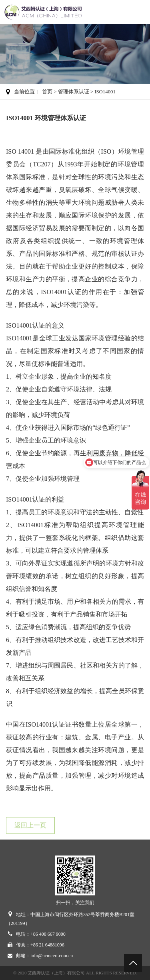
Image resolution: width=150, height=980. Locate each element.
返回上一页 (30, 827)
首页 (47, 92)
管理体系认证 (74, 92)
